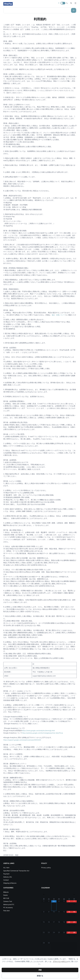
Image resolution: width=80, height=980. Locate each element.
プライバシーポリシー (61, 961)
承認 (40, 970)
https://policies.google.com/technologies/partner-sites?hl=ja (44, 733)
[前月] (44, 895)
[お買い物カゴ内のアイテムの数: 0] (71, 3)
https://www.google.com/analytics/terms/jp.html (40, 731)
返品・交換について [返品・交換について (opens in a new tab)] (59, 315)
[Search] (74, 10)
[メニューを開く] (75, 3)
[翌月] (74, 895)
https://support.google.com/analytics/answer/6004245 (23, 740)
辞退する (40, 976)
